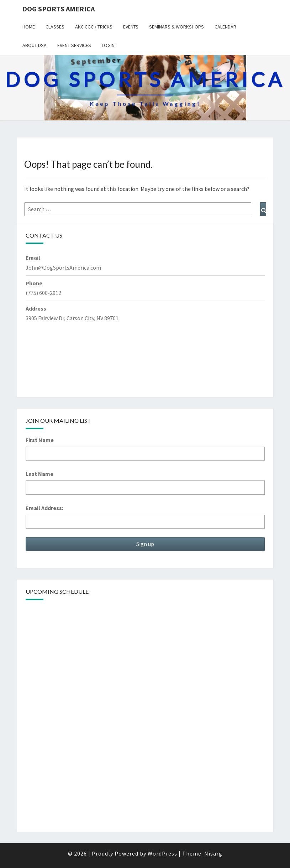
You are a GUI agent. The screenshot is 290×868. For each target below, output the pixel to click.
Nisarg (213, 853)
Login (108, 45)
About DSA (35, 45)
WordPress (162, 853)
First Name (40, 440)
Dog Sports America (59, 9)
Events (131, 27)
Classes (55, 27)
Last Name (39, 474)
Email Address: (44, 508)
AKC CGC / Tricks (94, 27)
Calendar (225, 27)
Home (29, 27)
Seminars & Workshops (176, 27)
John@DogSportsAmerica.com (63, 267)
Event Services (74, 45)
